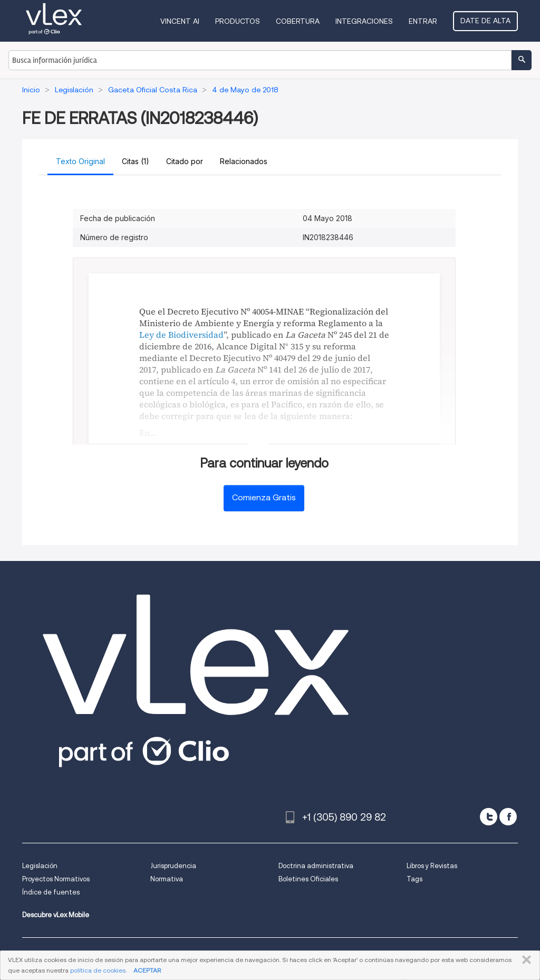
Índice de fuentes (51, 892)
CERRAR (524, 960)
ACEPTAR (147, 970)
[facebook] (508, 817)
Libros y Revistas (432, 866)
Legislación (40, 866)
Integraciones (364, 21)
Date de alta (485, 21)
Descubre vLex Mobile (56, 915)
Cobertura (298, 21)
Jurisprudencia (173, 866)
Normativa (167, 879)
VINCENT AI (180, 21)
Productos (238, 21)
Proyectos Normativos (56, 879)
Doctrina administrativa (316, 866)
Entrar (423, 21)
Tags (414, 879)
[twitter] (489, 817)
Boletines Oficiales (308, 879)
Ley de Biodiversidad (181, 335)
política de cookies (98, 970)
